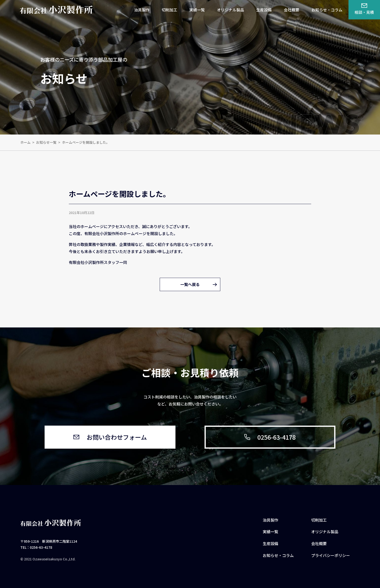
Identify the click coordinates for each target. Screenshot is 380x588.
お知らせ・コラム (327, 10)
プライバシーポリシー (331, 555)
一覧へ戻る (190, 284)
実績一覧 (197, 10)
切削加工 (169, 10)
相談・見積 (364, 9)
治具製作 (142, 10)
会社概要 (292, 10)
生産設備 (264, 10)
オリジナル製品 (230, 10)
